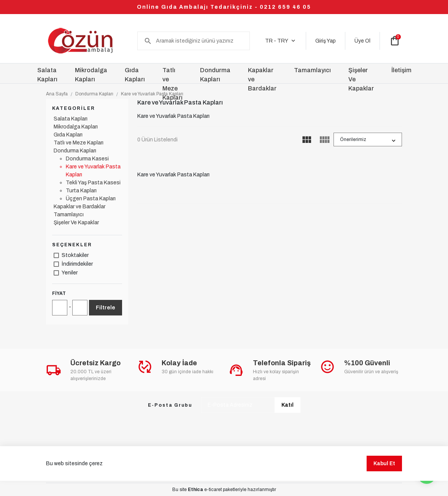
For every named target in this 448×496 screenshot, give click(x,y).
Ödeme (183, 461)
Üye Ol (362, 41)
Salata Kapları (71, 119)
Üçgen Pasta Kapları (91, 199)
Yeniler (70, 273)
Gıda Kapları (68, 135)
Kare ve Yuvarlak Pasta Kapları (152, 94)
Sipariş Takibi (218, 461)
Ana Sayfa (57, 94)
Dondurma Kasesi (87, 159)
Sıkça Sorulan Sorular (69, 461)
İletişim (401, 70)
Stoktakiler (75, 255)
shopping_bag (395, 41)
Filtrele (106, 308)
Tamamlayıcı (69, 215)
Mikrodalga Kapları (76, 127)
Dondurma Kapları (94, 94)
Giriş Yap (326, 41)
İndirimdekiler (77, 264)
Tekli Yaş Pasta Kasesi (93, 183)
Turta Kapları (81, 191)
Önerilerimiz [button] (353, 139)
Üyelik (154, 461)
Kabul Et (384, 487)
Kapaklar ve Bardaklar (79, 207)
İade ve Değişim (263, 461)
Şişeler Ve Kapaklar (76, 223)
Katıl (288, 405)
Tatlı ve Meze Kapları (79, 143)
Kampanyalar (120, 461)
